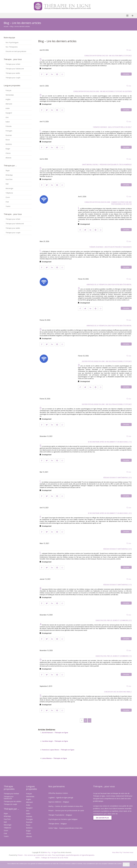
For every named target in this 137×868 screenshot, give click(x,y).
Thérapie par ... (11, 809)
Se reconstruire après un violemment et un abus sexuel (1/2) (110, 442)
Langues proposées (32, 788)
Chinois (8, 153)
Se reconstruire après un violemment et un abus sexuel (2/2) (110, 513)
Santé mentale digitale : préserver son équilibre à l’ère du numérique (107, 165)
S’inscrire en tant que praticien (16, 51)
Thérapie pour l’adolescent (15, 69)
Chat (7, 202)
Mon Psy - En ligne (51, 852)
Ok (126, 864)
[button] (5, 16)
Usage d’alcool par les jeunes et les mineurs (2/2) (114, 620)
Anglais (8, 99)
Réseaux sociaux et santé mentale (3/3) (118, 478)
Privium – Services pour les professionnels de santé (66, 811)
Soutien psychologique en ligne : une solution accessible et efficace (107, 361)
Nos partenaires (57, 786)
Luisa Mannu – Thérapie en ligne (54, 758)
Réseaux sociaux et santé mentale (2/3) (118, 549)
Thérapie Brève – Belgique (58, 824)
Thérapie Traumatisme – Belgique (60, 815)
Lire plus (126, 74)
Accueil (6, 26)
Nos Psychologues (12, 42)
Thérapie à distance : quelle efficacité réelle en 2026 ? (112, 127)
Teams (8, 206)
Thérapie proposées (9, 788)
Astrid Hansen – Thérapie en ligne (55, 733)
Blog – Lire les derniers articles (20, 26)
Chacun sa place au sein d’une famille (118, 692)
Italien (8, 122)
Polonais (9, 126)
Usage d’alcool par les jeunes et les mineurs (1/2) (114, 656)
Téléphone (9, 193)
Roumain (9, 135)
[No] (134, 864)
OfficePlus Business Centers (58, 793)
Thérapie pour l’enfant (11, 794)
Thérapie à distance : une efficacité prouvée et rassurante (111, 247)
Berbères (9, 144)
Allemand (9, 104)
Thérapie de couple (10, 804)
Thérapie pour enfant (13, 64)
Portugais (9, 131)
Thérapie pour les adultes (13, 801)
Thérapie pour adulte (13, 73)
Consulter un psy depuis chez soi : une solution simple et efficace (108, 56)
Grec (7, 117)
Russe (8, 140)
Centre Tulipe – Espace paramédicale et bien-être (65, 828)
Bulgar (8, 149)
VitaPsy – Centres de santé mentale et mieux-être (66, 806)
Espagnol (9, 113)
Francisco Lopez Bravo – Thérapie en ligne (58, 750)
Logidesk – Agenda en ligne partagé (61, 798)
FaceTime (9, 179)
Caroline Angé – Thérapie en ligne (55, 741)
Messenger (9, 188)
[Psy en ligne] (40, 6)
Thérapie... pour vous (104, 786)
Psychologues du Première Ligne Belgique (63, 819)
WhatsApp (9, 175)
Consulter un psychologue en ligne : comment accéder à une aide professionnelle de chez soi (108, 203)
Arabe (8, 108)
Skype (8, 170)
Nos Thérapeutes (12, 47)
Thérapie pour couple (13, 78)
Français (8, 90)
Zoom (8, 197)
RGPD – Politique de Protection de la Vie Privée (52, 858)
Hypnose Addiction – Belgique (59, 802)
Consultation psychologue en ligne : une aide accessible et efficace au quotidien (102, 91)
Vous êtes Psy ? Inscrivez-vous (123, 852)
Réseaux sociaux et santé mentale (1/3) (118, 585)
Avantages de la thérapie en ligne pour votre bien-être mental (109, 285)
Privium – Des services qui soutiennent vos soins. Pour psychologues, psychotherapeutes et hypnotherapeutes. (56, 855)
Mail (7, 184)
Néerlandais (10, 95)
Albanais (8, 158)
